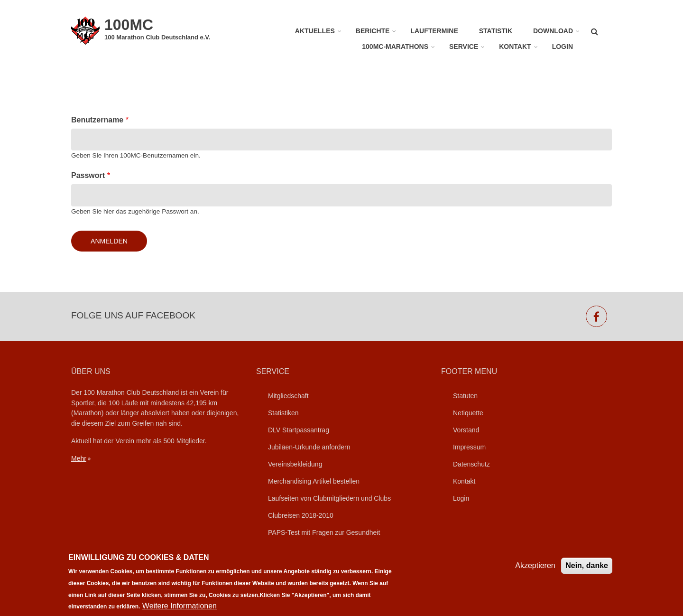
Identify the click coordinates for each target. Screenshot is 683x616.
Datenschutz (471, 464)
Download (553, 31)
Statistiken (283, 413)
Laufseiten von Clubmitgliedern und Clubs (329, 498)
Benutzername (97, 120)
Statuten (465, 396)
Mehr (79, 458)
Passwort (88, 175)
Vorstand (466, 430)
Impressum (469, 447)
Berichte (373, 31)
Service (464, 47)
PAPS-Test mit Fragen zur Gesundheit (324, 532)
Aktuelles (315, 31)
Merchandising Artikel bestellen (314, 481)
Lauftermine (434, 31)
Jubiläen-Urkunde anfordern (309, 447)
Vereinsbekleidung (295, 464)
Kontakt (515, 47)
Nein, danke (587, 571)
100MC (129, 25)
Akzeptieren (535, 571)
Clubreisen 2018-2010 (301, 515)
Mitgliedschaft (288, 396)
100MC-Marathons (395, 47)
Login (563, 47)
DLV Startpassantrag (299, 430)
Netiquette (468, 413)
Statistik (496, 31)
